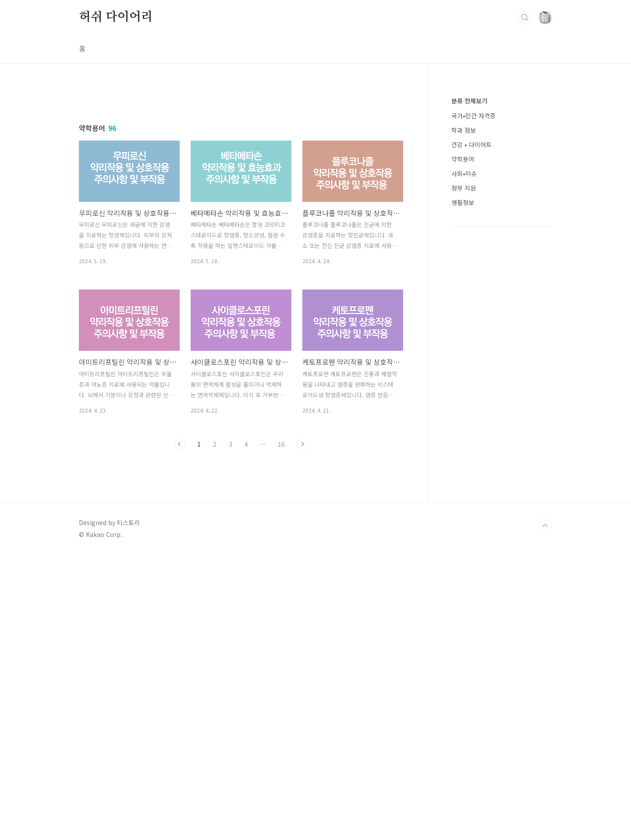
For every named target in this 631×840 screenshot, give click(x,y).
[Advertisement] (241, 169)
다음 (302, 567)
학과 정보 (464, 130)
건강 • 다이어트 (471, 145)
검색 (525, 18)
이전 (180, 567)
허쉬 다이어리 (116, 17)
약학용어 (463, 159)
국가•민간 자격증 (473, 116)
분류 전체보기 (469, 101)
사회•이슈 (464, 173)
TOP (545, 811)
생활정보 (463, 202)
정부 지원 (464, 188)
